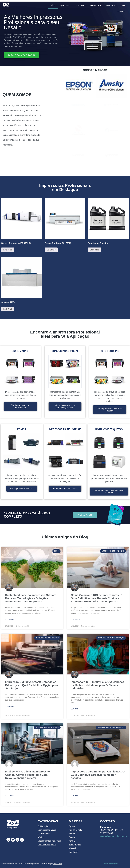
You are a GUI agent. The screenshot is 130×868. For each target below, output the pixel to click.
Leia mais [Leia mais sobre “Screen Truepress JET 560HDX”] (8, 250)
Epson (72, 826)
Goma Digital (58, 864)
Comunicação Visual (47, 830)
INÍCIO (53, 6)
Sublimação (43, 826)
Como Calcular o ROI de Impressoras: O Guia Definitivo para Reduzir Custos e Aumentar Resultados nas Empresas (97, 598)
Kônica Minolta (76, 830)
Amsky (72, 841)
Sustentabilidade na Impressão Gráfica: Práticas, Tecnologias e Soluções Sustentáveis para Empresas (31, 598)
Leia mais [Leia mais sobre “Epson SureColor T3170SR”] (51, 250)
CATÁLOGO (81, 6)
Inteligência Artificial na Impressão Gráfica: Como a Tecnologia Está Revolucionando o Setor (27, 775)
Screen (72, 834)
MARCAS (111, 6)
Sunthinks (73, 852)
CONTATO (121, 11)
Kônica (41, 837)
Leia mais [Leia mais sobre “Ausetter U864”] (8, 309)
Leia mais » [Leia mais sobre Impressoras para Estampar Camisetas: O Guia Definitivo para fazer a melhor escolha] (75, 796)
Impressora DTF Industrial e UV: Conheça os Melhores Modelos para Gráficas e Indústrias (98, 685)
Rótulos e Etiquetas (47, 845)
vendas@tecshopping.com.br (113, 836)
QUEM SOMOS (66, 6)
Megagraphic (75, 845)
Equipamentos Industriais (49, 841)
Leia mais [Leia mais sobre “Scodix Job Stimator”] (94, 250)
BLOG (123, 6)
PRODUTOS (96, 6)
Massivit (73, 848)
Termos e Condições (110, 864)
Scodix (72, 837)
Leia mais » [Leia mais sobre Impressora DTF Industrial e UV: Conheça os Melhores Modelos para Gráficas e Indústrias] (75, 709)
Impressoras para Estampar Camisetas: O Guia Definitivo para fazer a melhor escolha (98, 775)
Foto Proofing (44, 834)
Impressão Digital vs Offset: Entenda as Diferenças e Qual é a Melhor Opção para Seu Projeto (32, 685)
